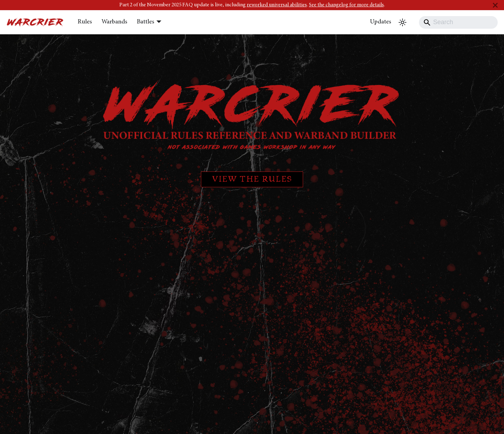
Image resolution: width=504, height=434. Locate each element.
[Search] (458, 22)
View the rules (252, 179)
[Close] (495, 5)
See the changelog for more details (346, 5)
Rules (85, 22)
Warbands (114, 22)
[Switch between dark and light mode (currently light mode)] (402, 22)
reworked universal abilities (277, 5)
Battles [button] (146, 22)
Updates (381, 22)
